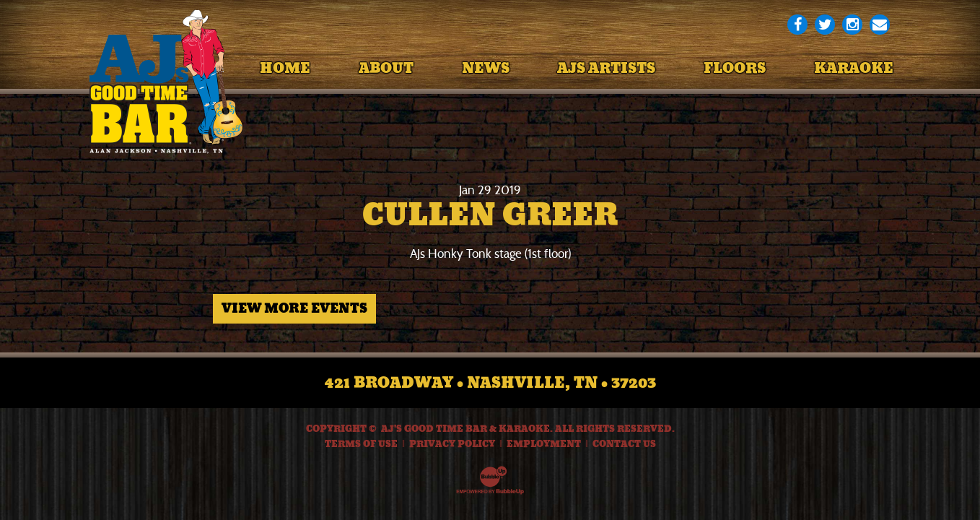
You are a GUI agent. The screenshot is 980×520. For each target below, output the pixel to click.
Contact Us (624, 444)
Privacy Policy (452, 444)
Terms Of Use (361, 444)
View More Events (294, 308)
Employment (544, 444)
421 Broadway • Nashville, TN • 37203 (490, 383)
